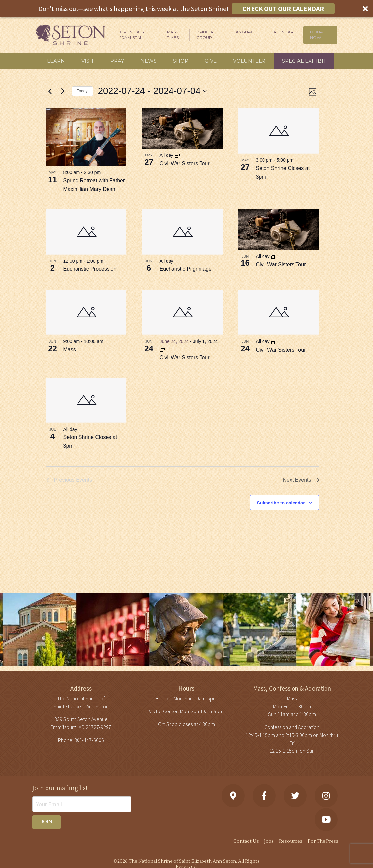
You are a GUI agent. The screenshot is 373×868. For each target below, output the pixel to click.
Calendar (282, 32)
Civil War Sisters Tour (184, 164)
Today (82, 91)
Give (211, 61)
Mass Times (173, 35)
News (149, 61)
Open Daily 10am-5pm (132, 35)
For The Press (323, 841)
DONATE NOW (319, 35)
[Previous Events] (50, 91)
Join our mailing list (60, 788)
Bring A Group (205, 35)
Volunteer (249, 61)
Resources (291, 841)
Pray (117, 61)
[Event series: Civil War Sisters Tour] (177, 156)
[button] (186, 9)
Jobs (269, 841)
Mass (70, 349)
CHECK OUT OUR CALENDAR (283, 8)
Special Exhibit (304, 61)
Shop (181, 61)
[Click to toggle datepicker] (152, 91)
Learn (56, 61)
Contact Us (246, 841)
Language (245, 32)
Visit (88, 61)
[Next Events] (63, 91)
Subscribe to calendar (281, 503)
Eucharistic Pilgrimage (185, 269)
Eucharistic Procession (90, 269)
